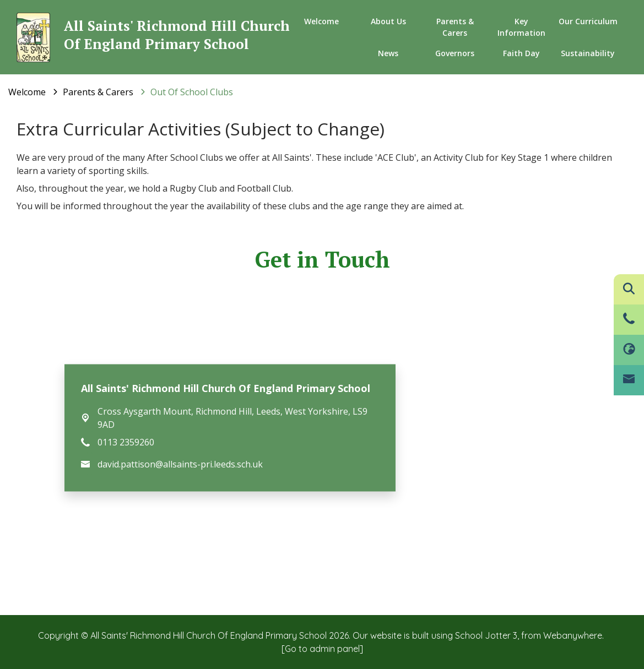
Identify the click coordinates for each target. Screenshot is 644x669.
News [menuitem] (388, 53)
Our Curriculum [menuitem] (588, 21)
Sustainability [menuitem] (588, 53)
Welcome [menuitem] (321, 21)
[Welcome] (27, 92)
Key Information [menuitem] (521, 27)
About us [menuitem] (388, 21)
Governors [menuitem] (455, 53)
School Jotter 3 (486, 635)
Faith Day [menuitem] (521, 53)
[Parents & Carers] (98, 92)
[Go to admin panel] (322, 649)
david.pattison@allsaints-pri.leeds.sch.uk (180, 464)
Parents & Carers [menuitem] (455, 27)
